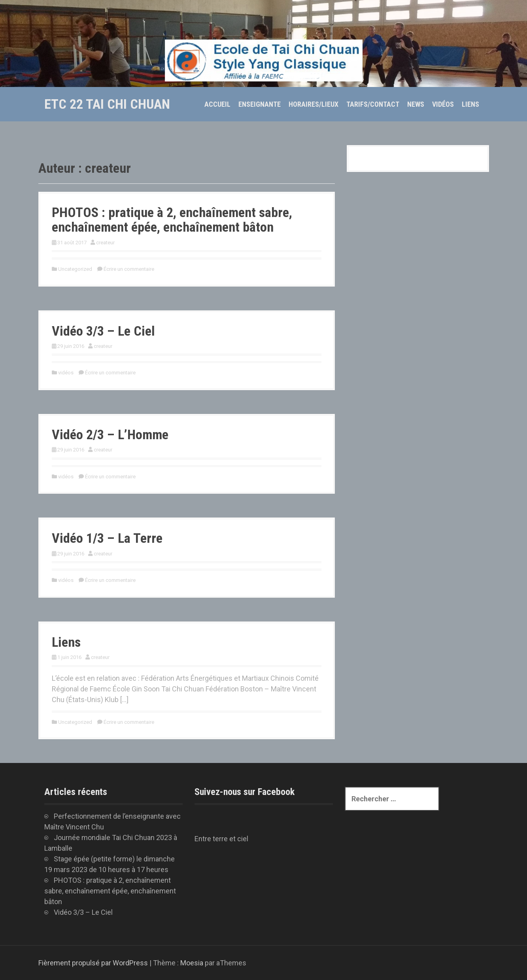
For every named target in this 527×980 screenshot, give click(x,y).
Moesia (192, 963)
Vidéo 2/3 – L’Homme (110, 434)
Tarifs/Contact (373, 104)
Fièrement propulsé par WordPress (93, 963)
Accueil (217, 104)
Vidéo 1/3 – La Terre (107, 538)
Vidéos (443, 104)
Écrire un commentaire (129, 269)
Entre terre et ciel (221, 839)
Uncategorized (75, 269)
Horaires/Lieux (314, 104)
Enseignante (260, 104)
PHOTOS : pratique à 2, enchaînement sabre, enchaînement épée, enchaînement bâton (172, 220)
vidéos (66, 373)
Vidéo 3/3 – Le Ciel (103, 331)
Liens (470, 104)
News (416, 104)
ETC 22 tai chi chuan (107, 104)
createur (105, 243)
